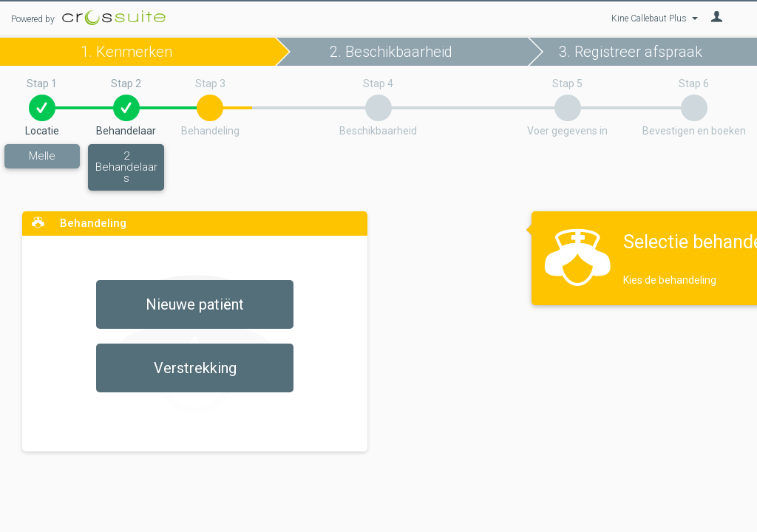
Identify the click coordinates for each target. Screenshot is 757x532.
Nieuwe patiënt (195, 304)
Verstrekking (195, 368)
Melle (42, 156)
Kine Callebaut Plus (655, 18)
